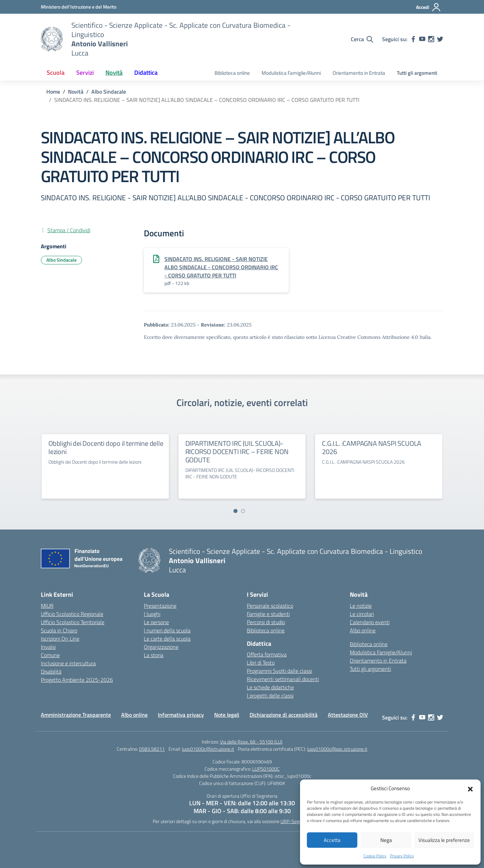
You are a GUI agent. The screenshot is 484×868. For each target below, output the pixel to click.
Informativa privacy (181, 715)
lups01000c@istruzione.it (208, 749)
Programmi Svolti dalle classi (279, 671)
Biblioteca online (232, 73)
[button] (470, 788)
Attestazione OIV (348, 715)
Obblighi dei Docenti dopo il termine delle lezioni (106, 447)
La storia (154, 655)
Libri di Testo (261, 663)
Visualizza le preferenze (444, 840)
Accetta (332, 840)
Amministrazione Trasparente (76, 715)
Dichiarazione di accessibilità (284, 715)
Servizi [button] (85, 73)
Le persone (156, 622)
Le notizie (361, 606)
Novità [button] (114, 73)
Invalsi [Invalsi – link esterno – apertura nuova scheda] (48, 647)
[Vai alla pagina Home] (53, 92)
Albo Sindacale (61, 260)
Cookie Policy (375, 856)
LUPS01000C (266, 769)
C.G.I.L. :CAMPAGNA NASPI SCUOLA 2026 (372, 447)
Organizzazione (161, 647)
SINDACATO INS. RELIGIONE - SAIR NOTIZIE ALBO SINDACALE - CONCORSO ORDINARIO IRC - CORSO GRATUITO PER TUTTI (221, 267)
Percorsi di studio (266, 622)
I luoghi (152, 614)
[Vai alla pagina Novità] (76, 92)
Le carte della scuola (167, 639)
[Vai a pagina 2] (243, 511)
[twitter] (440, 39)
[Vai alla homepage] (52, 39)
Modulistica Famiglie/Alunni (291, 73)
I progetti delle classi (270, 695)
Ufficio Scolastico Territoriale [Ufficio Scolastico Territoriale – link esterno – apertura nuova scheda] (73, 622)
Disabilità (51, 671)
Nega (386, 840)
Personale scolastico (270, 606)
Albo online (363, 630)
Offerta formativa (267, 654)
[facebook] (413, 39)
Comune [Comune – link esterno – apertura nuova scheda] (50, 655)
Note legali (227, 715)
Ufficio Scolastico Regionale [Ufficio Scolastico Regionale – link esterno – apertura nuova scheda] (72, 614)
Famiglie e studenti (268, 614)
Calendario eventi (370, 622)
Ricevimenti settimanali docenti (283, 679)
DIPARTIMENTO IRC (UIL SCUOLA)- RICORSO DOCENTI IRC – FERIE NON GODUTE (237, 451)
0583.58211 (152, 749)
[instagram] (431, 39)
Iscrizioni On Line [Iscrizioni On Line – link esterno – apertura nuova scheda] (60, 639)
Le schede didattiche (270, 687)
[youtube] (422, 39)
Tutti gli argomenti (417, 73)
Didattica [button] (146, 73)
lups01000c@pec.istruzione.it (337, 749)
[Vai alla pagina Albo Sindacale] (109, 92)
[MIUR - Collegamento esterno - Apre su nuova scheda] (79, 7)
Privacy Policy (402, 856)
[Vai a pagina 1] (235, 511)
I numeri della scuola (167, 630)
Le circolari (362, 614)
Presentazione (160, 606)
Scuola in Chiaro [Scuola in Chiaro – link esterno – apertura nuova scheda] (59, 630)
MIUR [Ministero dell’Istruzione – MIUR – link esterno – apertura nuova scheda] (47, 606)
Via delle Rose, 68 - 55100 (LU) (251, 742)
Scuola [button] (56, 73)
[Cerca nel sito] (362, 39)
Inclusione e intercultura (68, 663)
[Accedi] (429, 7)
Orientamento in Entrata (359, 73)
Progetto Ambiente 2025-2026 (77, 680)
